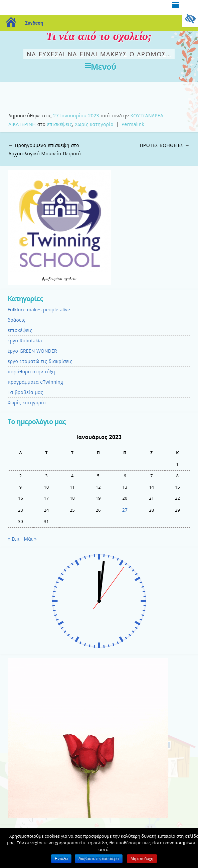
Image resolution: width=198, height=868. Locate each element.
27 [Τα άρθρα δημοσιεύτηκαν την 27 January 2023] (125, 510)
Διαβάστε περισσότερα (99, 859)
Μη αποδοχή (142, 859)
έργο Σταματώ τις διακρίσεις (40, 361)
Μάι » (30, 539)
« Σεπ (14, 539)
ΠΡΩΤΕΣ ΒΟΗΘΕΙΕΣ (165, 145)
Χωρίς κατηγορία (94, 124)
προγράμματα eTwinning (35, 382)
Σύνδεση (34, 23)
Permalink (133, 124)
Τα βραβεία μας (25, 392)
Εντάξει (61, 859)
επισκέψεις (60, 124)
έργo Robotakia (25, 340)
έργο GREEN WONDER (32, 351)
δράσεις (17, 320)
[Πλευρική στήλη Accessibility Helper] (190, 19)
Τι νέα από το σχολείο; (99, 36)
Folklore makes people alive (39, 309)
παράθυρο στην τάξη (31, 371)
